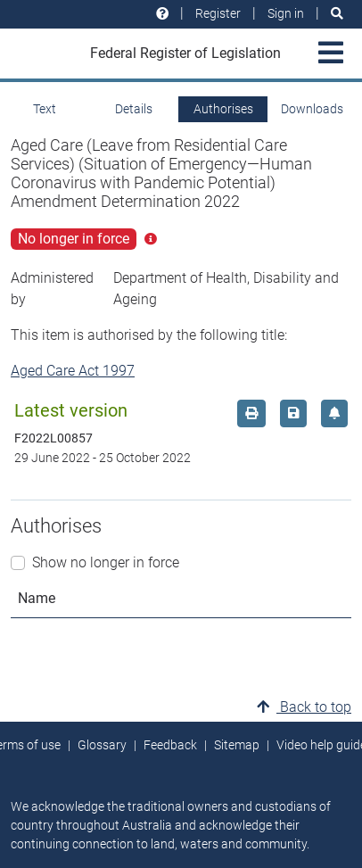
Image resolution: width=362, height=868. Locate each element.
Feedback (170, 745)
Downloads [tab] (312, 109)
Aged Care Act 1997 (73, 371)
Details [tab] (134, 109)
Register (218, 13)
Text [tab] (45, 109)
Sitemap (237, 745)
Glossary (102, 745)
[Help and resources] (162, 14)
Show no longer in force (106, 562)
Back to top (304, 707)
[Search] (337, 14)
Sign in (286, 13)
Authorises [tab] (223, 109)
